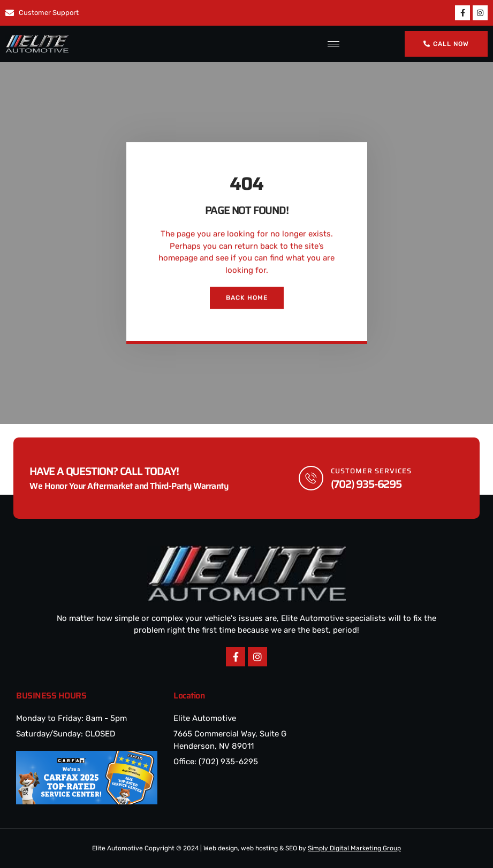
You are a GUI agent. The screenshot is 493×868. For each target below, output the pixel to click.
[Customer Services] (311, 478)
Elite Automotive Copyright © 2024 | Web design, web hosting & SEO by (246, 848)
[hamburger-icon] (331, 44)
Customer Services (371, 471)
